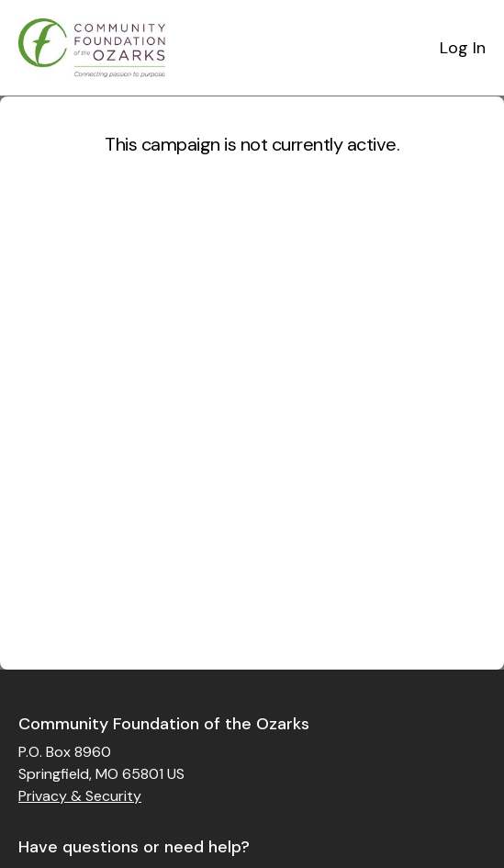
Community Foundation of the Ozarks (164, 724)
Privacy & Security (80, 796)
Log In (463, 48)
